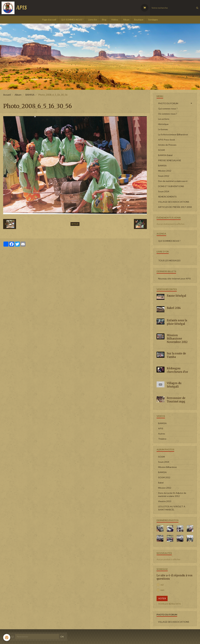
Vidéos (115, 20)
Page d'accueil (49, 20)
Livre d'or (93, 20)
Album (126, 20)
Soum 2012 (164, 176)
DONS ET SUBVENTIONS (171, 186)
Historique (163, 124)
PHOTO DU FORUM (168, 103)
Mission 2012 (165, 171)
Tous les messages (169, 260)
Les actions (164, 119)
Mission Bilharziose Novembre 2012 (177, 339)
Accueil (7, 95)
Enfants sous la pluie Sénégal (177, 322)
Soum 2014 (164, 191)
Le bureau (163, 129)
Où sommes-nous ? (168, 114)
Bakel (161, 483)
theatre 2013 (165, 501)
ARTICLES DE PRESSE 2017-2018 (175, 207)
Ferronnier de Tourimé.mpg (176, 400)
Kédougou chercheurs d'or (177, 370)
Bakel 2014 (174, 308)
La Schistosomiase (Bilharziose (173, 134)
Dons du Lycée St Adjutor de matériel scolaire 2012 (172, 494)
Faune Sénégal (176, 296)
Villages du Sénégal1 (174, 385)
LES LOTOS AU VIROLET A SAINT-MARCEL (172, 508)
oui (160, 585)
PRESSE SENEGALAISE (170, 160)
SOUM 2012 (164, 477)
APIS (161, 428)
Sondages (153, 20)
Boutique (139, 20)
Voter (162, 598)
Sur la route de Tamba (176, 355)
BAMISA (30, 95)
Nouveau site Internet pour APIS (174, 279)
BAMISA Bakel (165, 155)
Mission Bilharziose (167, 467)
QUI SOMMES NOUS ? (72, 20)
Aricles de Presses (167, 145)
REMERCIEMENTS (167, 197)
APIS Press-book (167, 140)
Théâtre (162, 439)
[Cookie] (7, 637)
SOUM (161, 150)
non (160, 590)
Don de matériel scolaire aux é (173, 181)
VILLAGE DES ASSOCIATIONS (174, 202)
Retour (75, 224)
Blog (104, 20)
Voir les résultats (169, 604)
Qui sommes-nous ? (168, 109)
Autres (162, 434)
